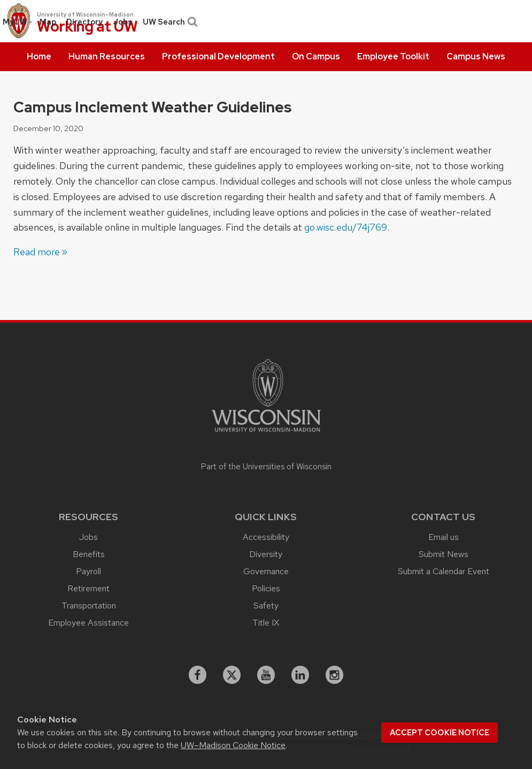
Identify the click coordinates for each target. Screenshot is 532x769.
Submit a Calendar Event (444, 571)
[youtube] (266, 675)
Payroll (88, 571)
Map (48, 22)
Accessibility (266, 537)
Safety (266, 606)
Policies (266, 588)
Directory (84, 22)
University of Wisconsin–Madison (85, 14)
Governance (266, 571)
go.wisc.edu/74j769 (346, 227)
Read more (37, 252)
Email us (444, 537)
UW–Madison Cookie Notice (233, 745)
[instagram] (335, 675)
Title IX (266, 623)
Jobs (122, 22)
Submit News (444, 554)
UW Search (169, 22)
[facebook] (198, 675)
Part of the (266, 467)
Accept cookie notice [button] (440, 733)
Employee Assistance (88, 623)
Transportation (89, 606)
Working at (87, 27)
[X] (232, 675)
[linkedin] (300, 675)
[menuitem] (39, 57)
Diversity (266, 554)
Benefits (89, 554)
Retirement (88, 588)
